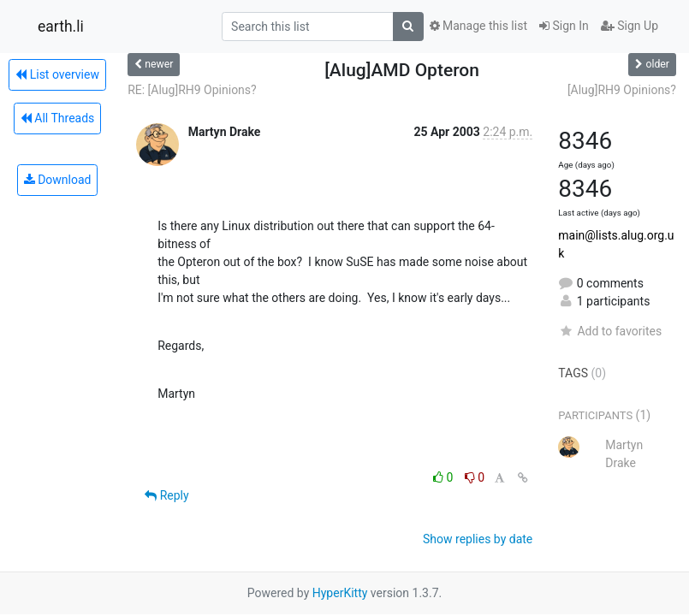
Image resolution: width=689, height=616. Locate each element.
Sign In (564, 26)
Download (58, 180)
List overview (57, 74)
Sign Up (630, 26)
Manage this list (478, 26)
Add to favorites (610, 331)
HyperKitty (340, 593)
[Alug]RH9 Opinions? (622, 90)
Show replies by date (478, 539)
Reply (166, 495)
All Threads (57, 118)
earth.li (61, 27)
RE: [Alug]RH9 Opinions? (192, 90)
